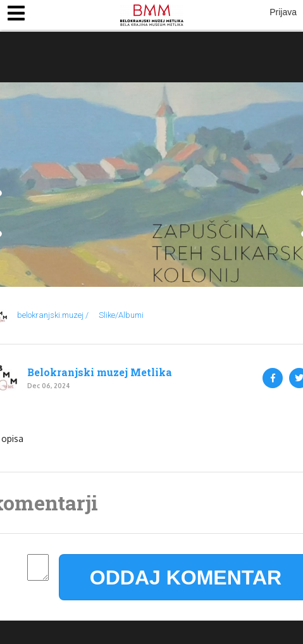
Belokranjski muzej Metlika (100, 372)
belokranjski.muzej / (53, 315)
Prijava (283, 12)
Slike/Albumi (121, 315)
